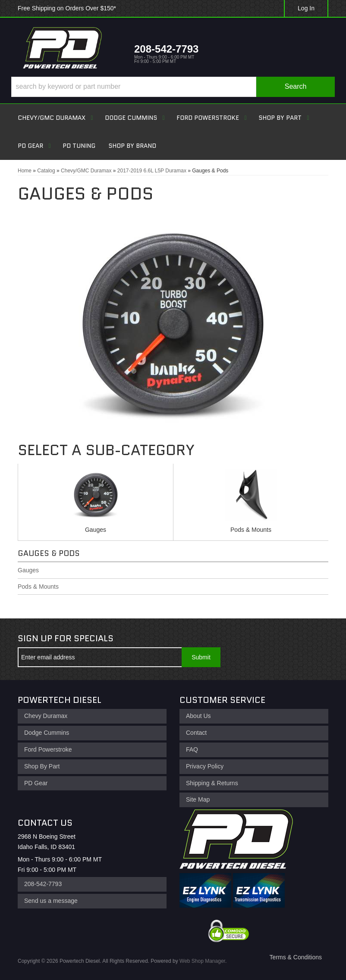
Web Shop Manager (202, 961)
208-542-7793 (43, 884)
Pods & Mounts (251, 530)
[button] (173, 87)
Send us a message (51, 901)
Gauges (96, 530)
